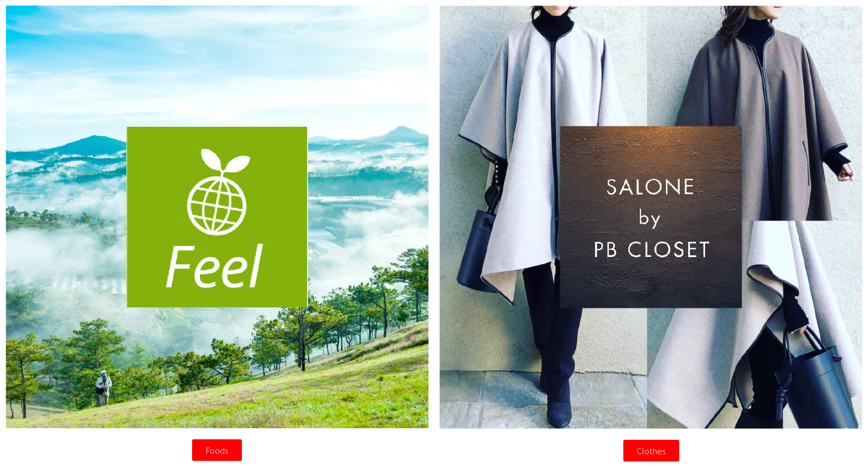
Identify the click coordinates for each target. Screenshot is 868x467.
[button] (217, 450)
